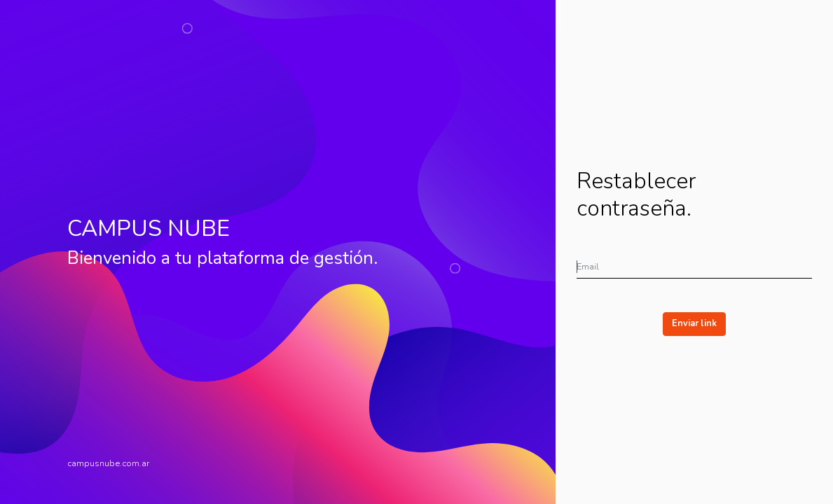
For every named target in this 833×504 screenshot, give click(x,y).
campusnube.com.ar (108, 463)
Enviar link (694, 323)
